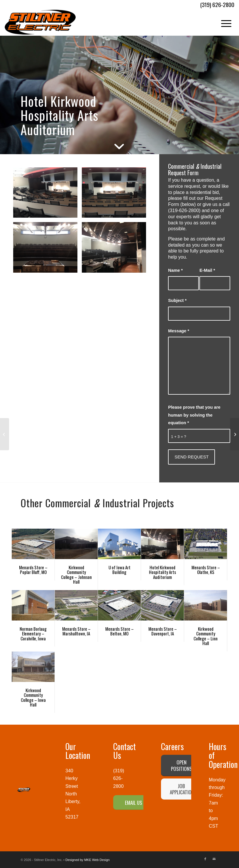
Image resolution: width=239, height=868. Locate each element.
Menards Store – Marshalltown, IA (76, 631)
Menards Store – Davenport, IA (163, 631)
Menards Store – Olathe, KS (206, 570)
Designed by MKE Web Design (88, 860)
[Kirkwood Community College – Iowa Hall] (5, 434)
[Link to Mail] (214, 859)
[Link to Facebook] (205, 859)
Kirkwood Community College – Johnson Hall (76, 575)
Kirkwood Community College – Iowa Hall (33, 697)
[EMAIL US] (134, 803)
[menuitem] (223, 22)
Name (175, 270)
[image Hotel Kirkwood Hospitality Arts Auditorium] (116, 249)
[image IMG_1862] (48, 195)
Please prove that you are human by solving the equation (194, 415)
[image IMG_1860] (48, 249)
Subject (177, 300)
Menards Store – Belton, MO (119, 631)
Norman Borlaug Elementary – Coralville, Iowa (33, 634)
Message (179, 331)
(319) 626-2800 (119, 778)
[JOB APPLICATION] (181, 789)
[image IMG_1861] (116, 195)
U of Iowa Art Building (119, 570)
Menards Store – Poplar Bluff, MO (33, 570)
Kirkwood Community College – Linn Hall (206, 636)
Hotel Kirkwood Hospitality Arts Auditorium (162, 572)
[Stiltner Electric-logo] (40, 22)
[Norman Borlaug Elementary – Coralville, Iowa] (234, 434)
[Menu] (223, 22)
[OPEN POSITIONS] (181, 765)
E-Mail (207, 270)
